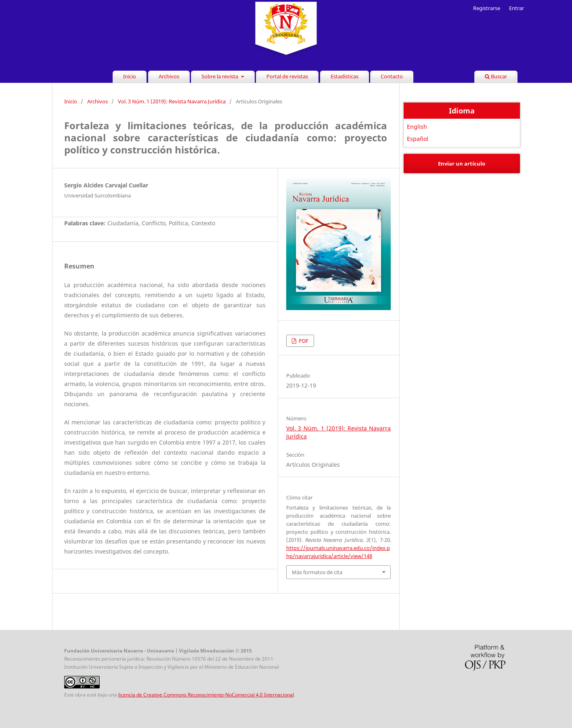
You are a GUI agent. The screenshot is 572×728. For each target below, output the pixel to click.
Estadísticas (345, 76)
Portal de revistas (287, 76)
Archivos (169, 76)
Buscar (496, 76)
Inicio (130, 76)
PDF (303, 341)
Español (418, 139)
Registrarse (487, 8)
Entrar (516, 8)
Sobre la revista (220, 76)
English (417, 127)
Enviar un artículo (462, 164)
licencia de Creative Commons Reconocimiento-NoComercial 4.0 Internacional (206, 695)
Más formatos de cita (317, 572)
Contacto (392, 76)
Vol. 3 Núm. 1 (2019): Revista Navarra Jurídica (172, 101)
